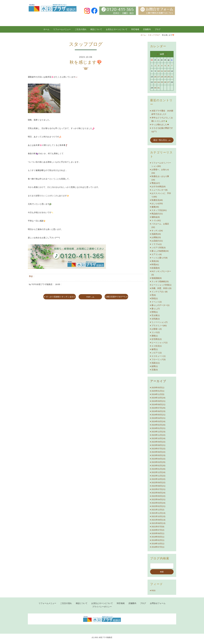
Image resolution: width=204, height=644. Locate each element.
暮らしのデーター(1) (160, 305)
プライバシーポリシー (102, 607)
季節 (31, 276)
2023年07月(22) (158, 449)
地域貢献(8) (157, 278)
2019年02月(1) (158, 540)
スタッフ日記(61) (159, 210)
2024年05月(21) (158, 415)
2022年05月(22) (158, 496)
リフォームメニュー (62, 29)
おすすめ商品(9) (158, 186)
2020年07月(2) (158, 530)
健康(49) (155, 207)
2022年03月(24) (158, 503)
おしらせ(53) (157, 203)
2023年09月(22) (158, 442)
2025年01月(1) (158, 391)
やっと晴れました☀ (160, 125)
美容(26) (155, 261)
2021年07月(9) (158, 527)
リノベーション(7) (159, 322)
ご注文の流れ (81, 29)
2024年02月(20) (158, 425)
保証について (96, 29)
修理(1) (155, 349)
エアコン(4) (157, 254)
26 (165, 82)
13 (169, 71)
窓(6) (154, 295)
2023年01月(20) (158, 469)
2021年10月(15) (158, 516)
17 (159, 77)
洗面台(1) (156, 363)
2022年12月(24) (158, 472)
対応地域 (135, 29)
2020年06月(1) (158, 533)
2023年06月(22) (158, 452)
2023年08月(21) (158, 445)
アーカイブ (158, 381)
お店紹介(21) (157, 241)
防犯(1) (155, 298)
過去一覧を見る (160, 140)
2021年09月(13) (158, 520)
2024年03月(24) (158, 421)
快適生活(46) (157, 200)
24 (159, 82)
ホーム (46, 29)
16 (155, 77)
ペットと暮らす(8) (159, 258)
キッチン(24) (157, 231)
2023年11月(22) (158, 435)
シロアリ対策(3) (158, 248)
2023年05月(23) (158, 455)
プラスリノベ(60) (159, 326)
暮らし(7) (156, 309)
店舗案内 (147, 29)
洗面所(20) (156, 234)
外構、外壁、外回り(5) (161, 288)
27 (169, 82)
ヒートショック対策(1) (161, 285)
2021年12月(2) (158, 510)
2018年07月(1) (158, 547)
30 (155, 88)
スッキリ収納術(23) (160, 281)
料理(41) (155, 264)
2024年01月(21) (158, 428)
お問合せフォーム (158, 603)
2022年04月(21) (158, 499)
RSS (153, 590)
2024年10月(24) (158, 398)
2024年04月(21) (158, 418)
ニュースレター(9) (159, 190)
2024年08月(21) (158, 404)
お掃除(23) (156, 237)
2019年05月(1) (158, 537)
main (88, 297)
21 (172, 77)
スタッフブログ (154, 35)
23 (155, 82)
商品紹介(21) (157, 214)
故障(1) (155, 366)
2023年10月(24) (158, 438)
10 (159, 71)
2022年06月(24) (158, 493)
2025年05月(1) (158, 387)
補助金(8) (156, 217)
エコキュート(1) (158, 356)
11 (162, 71)
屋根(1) (155, 336)
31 (159, 88)
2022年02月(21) (158, 506)
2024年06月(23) (158, 411)
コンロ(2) (156, 332)
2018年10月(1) (158, 543)
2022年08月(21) (158, 486)
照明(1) (155, 312)
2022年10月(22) (158, 479)
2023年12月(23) (158, 432)
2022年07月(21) (158, 489)
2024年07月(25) (158, 408)
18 (162, 77)
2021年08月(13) (158, 523)
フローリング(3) (158, 359)
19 (165, 77)
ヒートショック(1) (159, 342)
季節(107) (156, 183)
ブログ (143, 603)
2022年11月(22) (158, 476)
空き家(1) (156, 315)
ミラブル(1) (157, 244)
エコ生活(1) (157, 346)
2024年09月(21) (158, 401)
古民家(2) (156, 319)
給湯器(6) (156, 268)
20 (169, 77)
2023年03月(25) (158, 462)
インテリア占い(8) (159, 292)
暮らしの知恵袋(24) (160, 251)
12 (165, 71)
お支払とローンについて (117, 29)
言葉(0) (155, 370)
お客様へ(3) (157, 329)
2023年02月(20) (158, 465)
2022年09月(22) (158, 482)
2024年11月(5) (158, 394)
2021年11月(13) (158, 513)
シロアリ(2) (157, 353)
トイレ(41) (156, 220)
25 (162, 82)
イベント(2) (157, 302)
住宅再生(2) (157, 339)
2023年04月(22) (158, 459)
